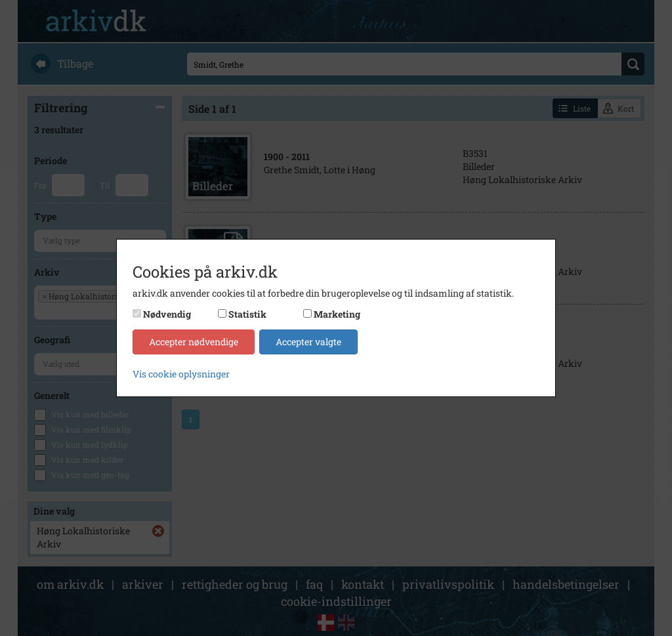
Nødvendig (167, 314)
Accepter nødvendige (194, 342)
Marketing (337, 314)
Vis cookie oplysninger (181, 374)
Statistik (247, 314)
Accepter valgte (308, 342)
